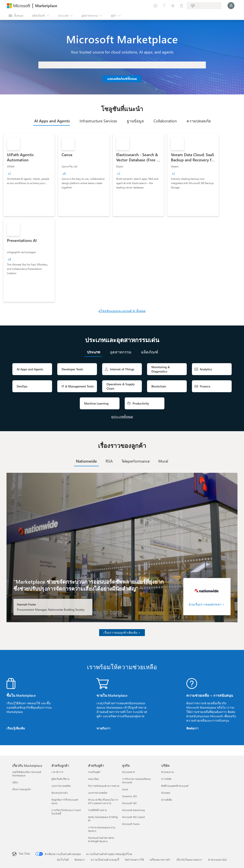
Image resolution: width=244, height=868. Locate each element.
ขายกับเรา (103, 728)
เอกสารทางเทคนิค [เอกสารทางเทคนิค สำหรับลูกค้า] (61, 786)
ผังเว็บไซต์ (63, 860)
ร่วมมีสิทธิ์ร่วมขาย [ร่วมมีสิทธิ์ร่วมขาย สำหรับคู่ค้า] (97, 810)
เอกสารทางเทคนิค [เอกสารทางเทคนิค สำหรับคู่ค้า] (98, 793)
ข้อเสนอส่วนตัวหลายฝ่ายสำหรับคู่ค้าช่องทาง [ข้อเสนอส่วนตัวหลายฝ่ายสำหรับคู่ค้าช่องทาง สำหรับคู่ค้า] (101, 840)
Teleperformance (136, 461)
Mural (163, 461)
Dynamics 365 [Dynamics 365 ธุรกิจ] (129, 796)
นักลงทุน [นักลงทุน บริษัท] (166, 793)
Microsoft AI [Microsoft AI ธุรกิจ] (129, 772)
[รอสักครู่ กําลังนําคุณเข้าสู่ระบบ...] (231, 6)
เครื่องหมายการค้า (160, 860)
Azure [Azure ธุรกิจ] (125, 789)
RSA (109, 461)
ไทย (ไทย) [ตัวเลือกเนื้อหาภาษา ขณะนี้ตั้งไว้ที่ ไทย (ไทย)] (24, 853)
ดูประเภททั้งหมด (122, 417)
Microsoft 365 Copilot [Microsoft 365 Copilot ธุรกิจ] (133, 817)
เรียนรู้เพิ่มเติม (16, 728)
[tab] (52, 121)
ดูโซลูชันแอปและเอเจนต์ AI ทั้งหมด (122, 311)
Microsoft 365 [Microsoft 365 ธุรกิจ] (129, 803)
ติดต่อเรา (192, 728)
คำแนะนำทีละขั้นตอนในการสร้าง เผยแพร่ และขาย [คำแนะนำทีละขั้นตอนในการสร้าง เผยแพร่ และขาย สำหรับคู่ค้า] (103, 801)
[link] (29, 175)
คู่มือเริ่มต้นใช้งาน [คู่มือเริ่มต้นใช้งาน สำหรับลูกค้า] (61, 779)
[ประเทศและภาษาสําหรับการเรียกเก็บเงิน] (204, 6)
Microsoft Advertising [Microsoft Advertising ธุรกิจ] (133, 810)
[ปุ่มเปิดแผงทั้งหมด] (16, 16)
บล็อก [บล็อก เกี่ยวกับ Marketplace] (15, 782)
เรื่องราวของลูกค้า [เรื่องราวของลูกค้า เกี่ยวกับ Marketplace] (22, 789)
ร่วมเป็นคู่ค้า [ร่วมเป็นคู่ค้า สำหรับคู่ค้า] (94, 772)
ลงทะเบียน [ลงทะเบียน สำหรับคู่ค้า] (93, 779)
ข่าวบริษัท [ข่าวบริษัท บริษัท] (166, 779)
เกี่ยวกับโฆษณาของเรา (189, 860)
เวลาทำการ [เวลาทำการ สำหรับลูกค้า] (57, 772)
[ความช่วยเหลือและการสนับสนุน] (164, 6)
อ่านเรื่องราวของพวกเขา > (207, 604)
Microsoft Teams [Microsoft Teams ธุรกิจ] (131, 824)
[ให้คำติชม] (156, 6)
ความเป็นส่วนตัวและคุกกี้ (105, 860)
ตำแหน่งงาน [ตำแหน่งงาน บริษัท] (168, 772)
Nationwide (86, 461)
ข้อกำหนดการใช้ (134, 860)
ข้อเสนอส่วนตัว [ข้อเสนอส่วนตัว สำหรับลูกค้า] (60, 793)
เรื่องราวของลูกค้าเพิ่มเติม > (122, 632)
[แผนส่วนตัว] (182, 6)
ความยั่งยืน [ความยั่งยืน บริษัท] (167, 800)
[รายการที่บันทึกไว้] (173, 6)
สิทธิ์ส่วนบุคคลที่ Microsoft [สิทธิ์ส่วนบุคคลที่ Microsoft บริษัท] (175, 786)
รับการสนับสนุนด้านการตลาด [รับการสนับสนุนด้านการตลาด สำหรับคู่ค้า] (104, 786)
